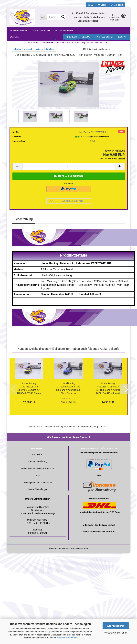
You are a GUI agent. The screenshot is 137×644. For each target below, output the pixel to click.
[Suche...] (44, 17)
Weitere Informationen (116, 633)
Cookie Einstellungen (38, 491)
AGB (38, 477)
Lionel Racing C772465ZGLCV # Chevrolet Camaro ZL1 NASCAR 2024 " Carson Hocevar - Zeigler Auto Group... (29, 390)
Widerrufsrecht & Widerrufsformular (38, 470)
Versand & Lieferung (38, 463)
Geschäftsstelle (104, 533)
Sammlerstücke (19, 30)
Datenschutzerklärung (67, 638)
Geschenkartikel (64, 30)
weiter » (39, 51)
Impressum (38, 456)
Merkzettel (117, 5)
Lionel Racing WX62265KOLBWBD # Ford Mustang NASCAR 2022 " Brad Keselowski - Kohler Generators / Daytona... (108, 390)
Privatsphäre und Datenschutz (38, 485)
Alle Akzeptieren (116, 626)
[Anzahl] (69, 168)
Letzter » (50, 51)
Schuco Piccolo (41, 30)
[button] (91, 5)
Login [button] (102, 5)
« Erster (17, 51)
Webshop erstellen (58, 551)
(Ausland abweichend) (100, 139)
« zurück (28, 51)
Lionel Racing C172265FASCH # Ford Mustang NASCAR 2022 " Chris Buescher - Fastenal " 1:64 (68, 390)
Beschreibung (24, 221)
